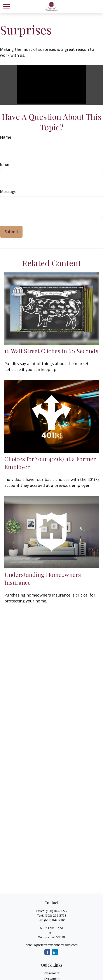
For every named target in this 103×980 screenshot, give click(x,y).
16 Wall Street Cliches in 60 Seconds (51, 351)
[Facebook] (47, 952)
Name (6, 137)
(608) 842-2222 (57, 911)
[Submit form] (11, 232)
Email (5, 164)
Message (8, 191)
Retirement (52, 973)
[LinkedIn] (55, 952)
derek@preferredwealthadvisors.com (52, 945)
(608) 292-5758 (56, 916)
